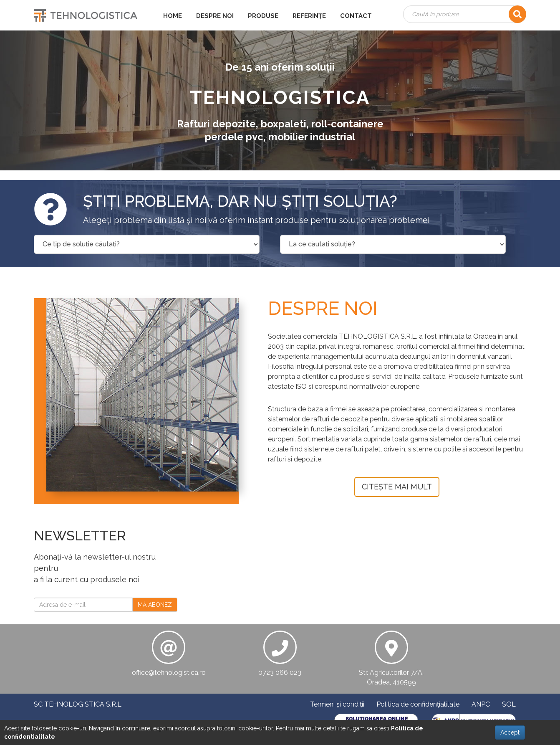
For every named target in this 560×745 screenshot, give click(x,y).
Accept (510, 732)
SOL (509, 704)
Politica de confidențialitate (418, 704)
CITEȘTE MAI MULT (397, 487)
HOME (173, 16)
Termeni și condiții (337, 704)
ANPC (481, 704)
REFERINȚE (309, 16)
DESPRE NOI (215, 16)
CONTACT (356, 16)
